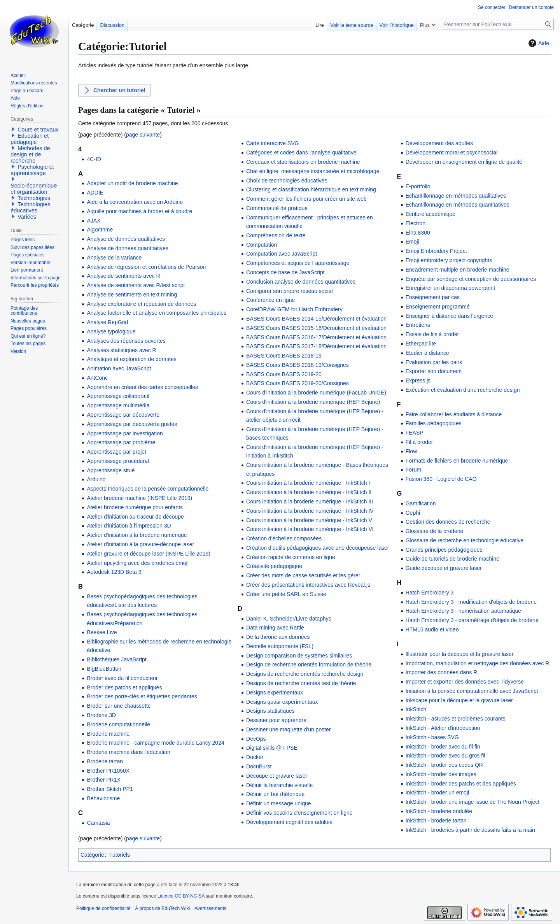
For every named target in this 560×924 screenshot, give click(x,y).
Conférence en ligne (270, 300)
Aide (538, 43)
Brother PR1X (103, 780)
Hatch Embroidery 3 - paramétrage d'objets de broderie (472, 620)
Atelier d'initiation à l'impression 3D (129, 526)
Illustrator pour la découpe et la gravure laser (460, 654)
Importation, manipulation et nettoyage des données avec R (478, 663)
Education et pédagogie (30, 139)
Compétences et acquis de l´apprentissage (298, 263)
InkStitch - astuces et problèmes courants (456, 719)
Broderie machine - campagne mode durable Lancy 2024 (155, 743)
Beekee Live (102, 632)
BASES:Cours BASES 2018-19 (284, 356)
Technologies (34, 198)
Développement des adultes (439, 143)
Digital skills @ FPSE (272, 748)
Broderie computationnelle (118, 724)
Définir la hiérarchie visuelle (279, 785)
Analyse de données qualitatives (126, 239)
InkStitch (416, 709)
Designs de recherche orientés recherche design (305, 674)
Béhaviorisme (103, 798)
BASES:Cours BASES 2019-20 (284, 374)
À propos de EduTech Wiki (162, 908)
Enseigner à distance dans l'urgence (449, 316)
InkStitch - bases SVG (432, 737)
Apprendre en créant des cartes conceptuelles (142, 387)
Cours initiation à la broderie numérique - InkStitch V (309, 520)
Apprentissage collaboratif (118, 396)
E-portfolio (418, 186)
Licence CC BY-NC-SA (181, 896)
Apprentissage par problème (121, 442)
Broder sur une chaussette (119, 706)
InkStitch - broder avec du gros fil (445, 756)
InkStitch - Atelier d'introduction (443, 728)
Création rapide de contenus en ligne (291, 557)
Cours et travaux (38, 130)
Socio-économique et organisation (34, 189)
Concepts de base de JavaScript (285, 272)
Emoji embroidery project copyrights (449, 260)
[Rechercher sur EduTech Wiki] (498, 24)
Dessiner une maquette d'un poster (288, 729)
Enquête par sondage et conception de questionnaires (471, 279)
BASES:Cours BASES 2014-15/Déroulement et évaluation (316, 319)
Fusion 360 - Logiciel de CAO (441, 479)
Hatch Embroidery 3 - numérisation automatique (463, 611)
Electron (416, 223)
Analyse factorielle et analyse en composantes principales (157, 313)
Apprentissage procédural (118, 461)
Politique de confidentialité (103, 908)
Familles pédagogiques (434, 423)
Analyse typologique (111, 331)
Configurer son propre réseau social (290, 291)
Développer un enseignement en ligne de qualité (464, 162)
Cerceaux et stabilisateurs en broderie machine (303, 162)
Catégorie (92, 855)
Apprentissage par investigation (125, 433)
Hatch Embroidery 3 (430, 593)
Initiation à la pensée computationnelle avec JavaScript (472, 691)
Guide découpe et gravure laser (444, 568)
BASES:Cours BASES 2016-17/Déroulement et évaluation (316, 337)
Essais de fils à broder (432, 334)
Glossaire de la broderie (435, 531)
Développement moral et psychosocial (452, 153)
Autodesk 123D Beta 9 (114, 572)
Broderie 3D (101, 715)
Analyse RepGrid (107, 322)
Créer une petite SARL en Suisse (286, 594)
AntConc (97, 378)
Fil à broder (419, 442)
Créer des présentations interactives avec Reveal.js (308, 585)
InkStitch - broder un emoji (437, 793)
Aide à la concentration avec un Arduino (135, 202)
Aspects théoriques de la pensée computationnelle (148, 489)
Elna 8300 (418, 233)
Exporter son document (434, 371)
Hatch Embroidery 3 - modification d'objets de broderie (471, 602)
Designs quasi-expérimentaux (282, 702)
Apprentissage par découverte (123, 415)
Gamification (421, 503)
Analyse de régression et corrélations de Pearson (146, 267)
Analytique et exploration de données (131, 359)
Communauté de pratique (277, 208)
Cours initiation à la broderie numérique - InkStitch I (308, 483)
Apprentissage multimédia (118, 405)
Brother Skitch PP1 (110, 789)
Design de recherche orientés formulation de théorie (309, 665)
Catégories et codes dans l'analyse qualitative (301, 153)
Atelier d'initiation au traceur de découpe (135, 517)
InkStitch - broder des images (441, 774)
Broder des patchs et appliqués (124, 687)
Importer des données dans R (441, 672)
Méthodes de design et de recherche (30, 154)
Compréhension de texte (276, 235)
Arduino (96, 479)
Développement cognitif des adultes (289, 822)
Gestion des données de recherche (448, 522)
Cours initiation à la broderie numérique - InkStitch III (310, 501)
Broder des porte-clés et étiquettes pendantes (142, 696)
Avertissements (210, 908)
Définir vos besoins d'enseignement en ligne (299, 813)
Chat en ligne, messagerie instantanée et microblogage (313, 171)
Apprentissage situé (111, 470)
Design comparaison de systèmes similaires (299, 656)
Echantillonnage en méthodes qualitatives (456, 196)
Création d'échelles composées (284, 538)
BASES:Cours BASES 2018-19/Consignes (297, 365)
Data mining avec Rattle (275, 628)
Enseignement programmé (438, 307)
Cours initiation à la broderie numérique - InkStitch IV (310, 511)
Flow (411, 451)
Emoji (412, 242)
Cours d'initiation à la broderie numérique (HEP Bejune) (313, 402)
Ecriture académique (430, 214)
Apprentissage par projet (116, 452)
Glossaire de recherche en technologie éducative (465, 540)
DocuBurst (259, 766)
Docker (255, 757)
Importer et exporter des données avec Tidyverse (465, 682)
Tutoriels (120, 855)
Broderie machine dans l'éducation (128, 752)
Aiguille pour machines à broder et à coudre (139, 211)
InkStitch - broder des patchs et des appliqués (461, 784)
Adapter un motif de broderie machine (132, 183)
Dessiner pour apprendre (276, 720)
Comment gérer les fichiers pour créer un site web (306, 199)
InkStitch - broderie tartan (436, 821)
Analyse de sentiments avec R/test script (136, 285)
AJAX (94, 221)
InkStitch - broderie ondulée (439, 811)
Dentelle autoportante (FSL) (280, 646)
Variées (27, 217)
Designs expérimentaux (275, 693)
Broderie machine (108, 734)
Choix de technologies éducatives (287, 181)
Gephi (413, 513)
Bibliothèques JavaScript (116, 659)
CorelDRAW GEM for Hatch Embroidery (294, 309)
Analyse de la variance (114, 258)
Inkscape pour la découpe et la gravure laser (459, 700)
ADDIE (95, 193)
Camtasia (98, 823)
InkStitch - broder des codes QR (444, 765)
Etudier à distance (427, 353)
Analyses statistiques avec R (121, 350)
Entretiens (418, 325)
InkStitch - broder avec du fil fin (443, 747)
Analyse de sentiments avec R (123, 276)
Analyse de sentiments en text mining (132, 295)
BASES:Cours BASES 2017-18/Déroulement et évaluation (316, 346)
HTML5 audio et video (432, 629)
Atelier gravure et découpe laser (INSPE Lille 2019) (149, 554)
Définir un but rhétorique (275, 794)
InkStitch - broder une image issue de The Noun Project (472, 802)
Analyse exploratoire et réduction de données (141, 304)
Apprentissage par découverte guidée (132, 424)
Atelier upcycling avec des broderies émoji (137, 563)
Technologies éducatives (30, 207)
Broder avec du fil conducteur (122, 678)
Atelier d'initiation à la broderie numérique (137, 535)
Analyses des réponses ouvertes (126, 341)
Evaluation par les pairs (434, 362)
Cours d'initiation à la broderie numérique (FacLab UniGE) (316, 393)
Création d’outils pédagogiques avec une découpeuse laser (318, 548)
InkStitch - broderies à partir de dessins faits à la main (470, 830)
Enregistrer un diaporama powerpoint (450, 288)
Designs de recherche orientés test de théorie (301, 683)
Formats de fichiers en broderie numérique (457, 461)
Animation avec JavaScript (119, 368)
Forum (413, 470)
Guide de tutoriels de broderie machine (452, 559)
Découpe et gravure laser (277, 776)
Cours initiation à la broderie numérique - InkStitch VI (310, 529)
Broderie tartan (105, 761)
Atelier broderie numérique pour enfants (135, 507)
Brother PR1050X (108, 771)
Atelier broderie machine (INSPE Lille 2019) (139, 498)
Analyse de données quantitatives (127, 248)
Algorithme (100, 230)
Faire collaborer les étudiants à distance (454, 414)
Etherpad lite (421, 344)
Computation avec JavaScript (282, 254)
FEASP (415, 433)
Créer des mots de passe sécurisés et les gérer (303, 575)
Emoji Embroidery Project (436, 251)
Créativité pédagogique (274, 566)
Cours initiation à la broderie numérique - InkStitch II (309, 492)
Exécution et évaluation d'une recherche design (463, 390)
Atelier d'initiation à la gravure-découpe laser (140, 544)
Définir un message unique (279, 803)
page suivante (143, 135)
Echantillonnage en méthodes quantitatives (458, 205)
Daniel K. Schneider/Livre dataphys (289, 619)
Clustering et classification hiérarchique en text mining (311, 189)
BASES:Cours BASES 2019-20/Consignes (297, 383)
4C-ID (94, 159)
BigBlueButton (104, 669)
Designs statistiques (270, 711)
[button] (13, 129)
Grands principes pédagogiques (444, 550)
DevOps (256, 739)
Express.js (418, 380)
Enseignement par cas (433, 297)
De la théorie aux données (278, 637)
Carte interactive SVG (272, 143)
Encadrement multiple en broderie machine (458, 270)
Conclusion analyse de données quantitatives (301, 282)
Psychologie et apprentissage (32, 170)
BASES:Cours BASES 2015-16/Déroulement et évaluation (316, 328)
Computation (262, 245)
